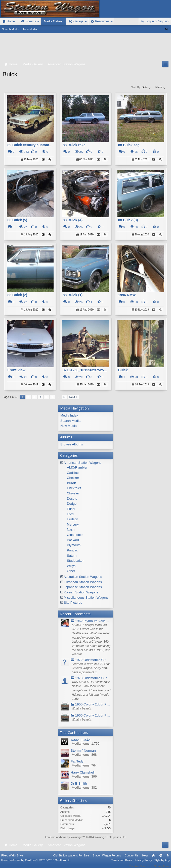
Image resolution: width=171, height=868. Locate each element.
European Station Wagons (83, 582)
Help (145, 859)
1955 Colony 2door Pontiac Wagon (91, 704)
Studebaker (75, 561)
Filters (160, 87)
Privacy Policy (143, 863)
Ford (70, 514)
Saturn (72, 556)
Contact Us (132, 859)
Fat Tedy (77, 761)
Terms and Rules (122, 863)
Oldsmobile (75, 535)
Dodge (72, 504)
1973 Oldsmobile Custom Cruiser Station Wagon (91, 678)
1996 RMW (127, 295)
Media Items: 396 (84, 776)
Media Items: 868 (84, 755)
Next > (73, 397)
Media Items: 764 (84, 765)
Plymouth (74, 545)
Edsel (71, 509)
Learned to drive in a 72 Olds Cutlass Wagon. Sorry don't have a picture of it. (91, 668)
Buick (123, 370)
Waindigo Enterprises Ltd (110, 837)
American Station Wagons (82, 463)
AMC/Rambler (77, 467)
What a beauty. (82, 708)
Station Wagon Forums (107, 859)
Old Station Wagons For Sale (71, 859)
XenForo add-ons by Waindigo (63, 837)
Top (161, 859)
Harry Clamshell (83, 772)
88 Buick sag (129, 145)
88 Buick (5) (17, 220)
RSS (168, 859)
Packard (73, 540)
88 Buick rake (74, 145)
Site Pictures (73, 603)
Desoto (72, 499)
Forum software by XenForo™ (36, 863)
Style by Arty (162, 863)
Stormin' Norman (83, 751)
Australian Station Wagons (83, 577)
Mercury (73, 524)
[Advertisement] (85, 48)
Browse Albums (72, 444)
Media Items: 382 (84, 787)
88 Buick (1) (73, 295)
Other (71, 571)
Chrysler (73, 493)
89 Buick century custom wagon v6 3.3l (40, 145)
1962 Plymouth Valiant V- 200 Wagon (91, 621)
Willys (71, 566)
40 (65, 397)
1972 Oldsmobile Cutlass (91, 660)
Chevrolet (74, 488)
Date (147, 87)
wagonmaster (81, 739)
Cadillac (73, 473)
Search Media (11, 29)
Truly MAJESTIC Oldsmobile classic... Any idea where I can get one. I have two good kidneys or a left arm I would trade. (91, 691)
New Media (30, 29)
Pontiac (72, 550)
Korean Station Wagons (81, 592)
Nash (71, 529)
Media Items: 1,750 (86, 744)
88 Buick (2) (17, 295)
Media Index (69, 415)
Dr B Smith (79, 783)
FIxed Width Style (12, 859)
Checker (73, 478)
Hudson (73, 519)
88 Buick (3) (128, 220)
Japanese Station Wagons (83, 587)
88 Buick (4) (73, 220)
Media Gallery (53, 21)
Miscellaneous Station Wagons (86, 598)
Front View (16, 370)
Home (153, 859)
